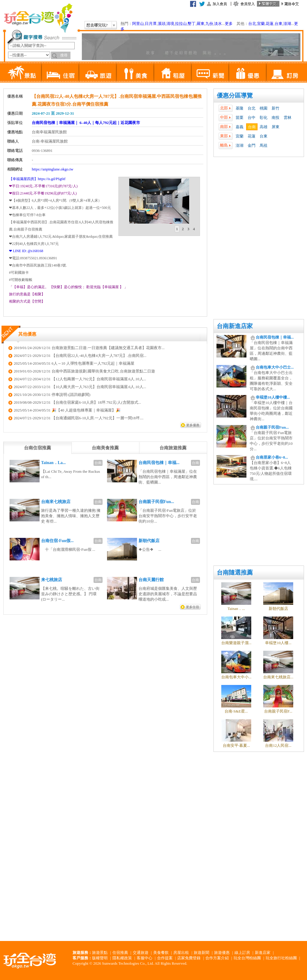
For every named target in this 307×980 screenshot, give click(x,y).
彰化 (264, 118)
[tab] (177, 229)
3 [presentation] (188, 229)
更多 (229, 24)
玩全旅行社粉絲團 (281, 958)
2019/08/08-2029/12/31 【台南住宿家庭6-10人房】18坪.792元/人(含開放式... (77, 402)
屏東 (276, 127)
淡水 (218, 24)
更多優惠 (193, 425)
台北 (252, 24)
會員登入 (248, 4)
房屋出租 (181, 953)
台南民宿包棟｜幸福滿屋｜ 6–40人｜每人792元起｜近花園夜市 (86, 123)
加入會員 (220, 4)
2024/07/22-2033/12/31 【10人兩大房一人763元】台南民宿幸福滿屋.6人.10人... (80, 387)
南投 (276, 118)
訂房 (285, 72)
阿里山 (138, 24)
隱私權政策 (122, 958)
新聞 (210, 72)
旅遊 (97, 72)
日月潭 (151, 24)
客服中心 (145, 958)
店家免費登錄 (189, 958)
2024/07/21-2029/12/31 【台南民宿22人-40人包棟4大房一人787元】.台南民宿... (80, 356)
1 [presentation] (177, 229)
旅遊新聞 (201, 953)
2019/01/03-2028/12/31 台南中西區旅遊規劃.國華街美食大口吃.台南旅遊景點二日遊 (84, 371)
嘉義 (240, 127)
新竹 (276, 108)
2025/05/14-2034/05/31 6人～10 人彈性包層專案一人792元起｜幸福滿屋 (74, 363)
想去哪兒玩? (97, 25)
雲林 (288, 118)
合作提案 (165, 958)
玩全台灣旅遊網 (38, 18)
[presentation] (37, 448)
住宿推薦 (120, 953)
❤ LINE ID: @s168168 (26, 251)
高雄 (264, 127)
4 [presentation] (194, 229)
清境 (170, 24)
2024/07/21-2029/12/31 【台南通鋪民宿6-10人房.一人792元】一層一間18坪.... (79, 418)
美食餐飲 (161, 953)
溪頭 (162, 24)
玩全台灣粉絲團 (247, 958)
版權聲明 (100, 958)
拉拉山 (181, 24)
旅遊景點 (100, 953)
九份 (209, 24)
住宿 (60, 72)
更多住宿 (192, 607)
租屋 (172, 72)
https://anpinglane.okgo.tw (53, 169)
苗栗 (240, 118)
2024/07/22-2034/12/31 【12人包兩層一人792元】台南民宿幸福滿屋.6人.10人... (80, 379)
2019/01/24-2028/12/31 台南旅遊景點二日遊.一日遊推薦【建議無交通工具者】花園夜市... (89, 348)
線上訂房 (242, 953)
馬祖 (264, 145)
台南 (252, 127)
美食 (135, 72)
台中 (252, 118)
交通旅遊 (141, 953)
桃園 (264, 108)
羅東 (201, 24)
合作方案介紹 (217, 958)
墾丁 (192, 24)
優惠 (247, 72)
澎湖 (287, 24)
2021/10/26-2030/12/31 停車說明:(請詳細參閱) (52, 395)
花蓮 (270, 24)
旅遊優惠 (222, 953)
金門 (252, 145)
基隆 (240, 108)
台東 (279, 24)
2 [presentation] (183, 229)
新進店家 (263, 953)
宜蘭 (261, 24)
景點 (22, 72)
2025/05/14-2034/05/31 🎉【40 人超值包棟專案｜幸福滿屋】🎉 (67, 410)
